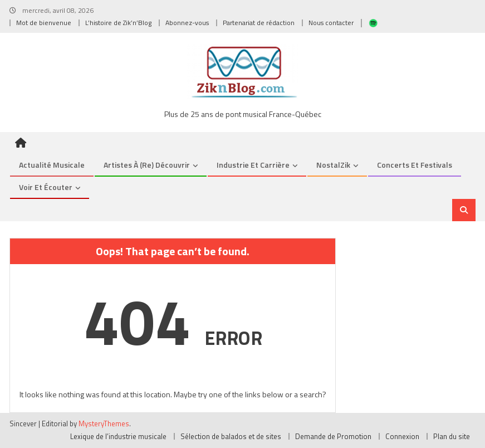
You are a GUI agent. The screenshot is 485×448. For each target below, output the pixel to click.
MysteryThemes (104, 423)
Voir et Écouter (46, 187)
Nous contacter (331, 23)
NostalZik (333, 165)
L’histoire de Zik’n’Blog (118, 23)
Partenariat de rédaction (259, 23)
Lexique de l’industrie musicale (118, 436)
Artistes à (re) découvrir (147, 165)
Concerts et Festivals (415, 165)
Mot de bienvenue (44, 23)
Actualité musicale (52, 165)
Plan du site (452, 436)
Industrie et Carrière (253, 165)
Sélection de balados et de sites (231, 436)
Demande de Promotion (333, 436)
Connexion (402, 436)
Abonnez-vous (187, 23)
